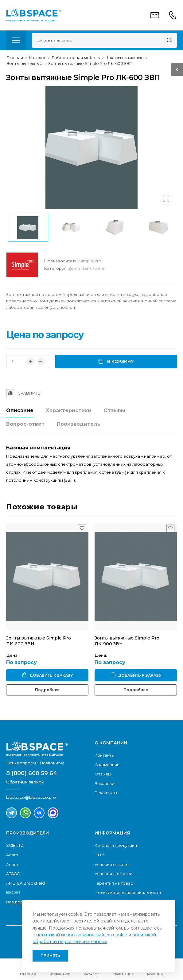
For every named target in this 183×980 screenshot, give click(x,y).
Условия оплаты (111, 864)
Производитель (79, 424)
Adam (12, 855)
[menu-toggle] (16, 40)
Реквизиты (106, 793)
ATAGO (13, 874)
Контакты (105, 755)
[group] (91, 148)
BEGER (13, 892)
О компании (107, 765)
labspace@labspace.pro (31, 797)
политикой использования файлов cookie (82, 935)
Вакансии (104, 783)
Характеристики (68, 410)
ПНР (99, 855)
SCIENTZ (15, 845)
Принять (50, 956)
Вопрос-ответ (25, 424)
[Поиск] (169, 40)
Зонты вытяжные (86, 268)
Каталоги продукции (116, 845)
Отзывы (114, 410)
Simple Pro (90, 261)
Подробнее (47, 690)
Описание (20, 410)
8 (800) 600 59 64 (32, 773)
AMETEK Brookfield (25, 883)
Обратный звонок (25, 782)
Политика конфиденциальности (128, 892)
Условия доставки (113, 874)
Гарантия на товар (114, 883)
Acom (12, 864)
